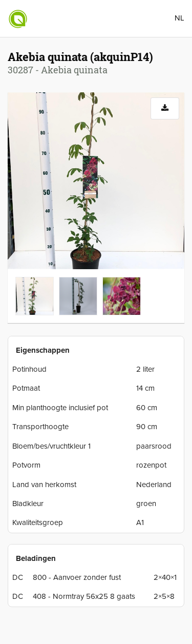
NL (179, 18)
